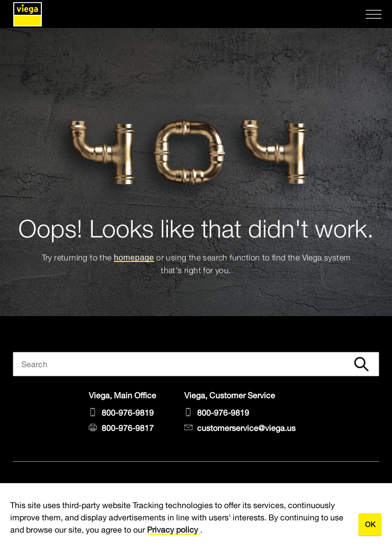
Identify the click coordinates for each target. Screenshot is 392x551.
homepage (134, 258)
